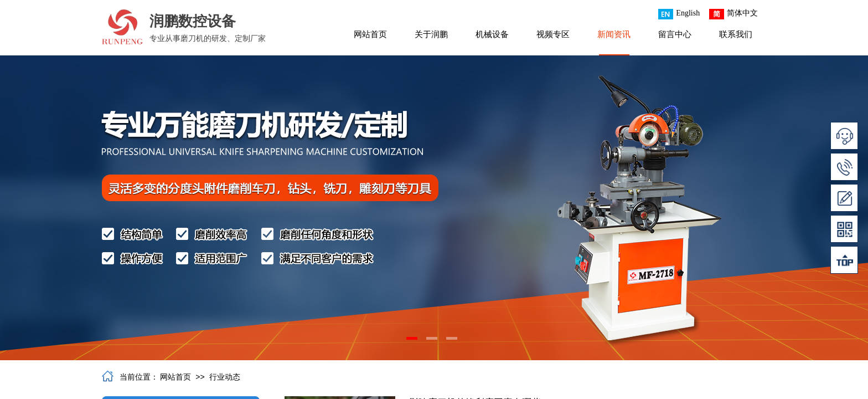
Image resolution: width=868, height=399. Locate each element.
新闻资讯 (614, 34)
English (679, 14)
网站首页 (370, 34)
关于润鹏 (431, 34)
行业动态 (225, 377)
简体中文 (733, 14)
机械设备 (492, 34)
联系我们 (736, 34)
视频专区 (553, 34)
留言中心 (675, 34)
